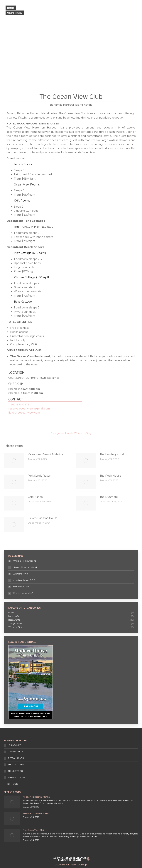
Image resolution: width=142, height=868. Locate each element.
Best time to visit (21, 587)
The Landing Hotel (112, 454)
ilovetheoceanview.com (24, 413)
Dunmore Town (20, 574)
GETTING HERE (16, 752)
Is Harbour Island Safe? (24, 580)
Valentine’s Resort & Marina (45, 454)
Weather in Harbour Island (36, 813)
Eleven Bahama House (43, 518)
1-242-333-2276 (19, 405)
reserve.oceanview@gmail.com (29, 409)
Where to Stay (15, 13)
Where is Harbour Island (24, 561)
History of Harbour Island (25, 567)
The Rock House (110, 476)
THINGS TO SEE (16, 765)
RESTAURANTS (16, 758)
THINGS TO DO (15, 771)
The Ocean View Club (34, 830)
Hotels (11, 8)
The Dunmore (109, 497)
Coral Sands (35, 497)
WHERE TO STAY (15, 777)
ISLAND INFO (15, 745)
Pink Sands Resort (40, 476)
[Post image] (14, 461)
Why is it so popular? (23, 593)
